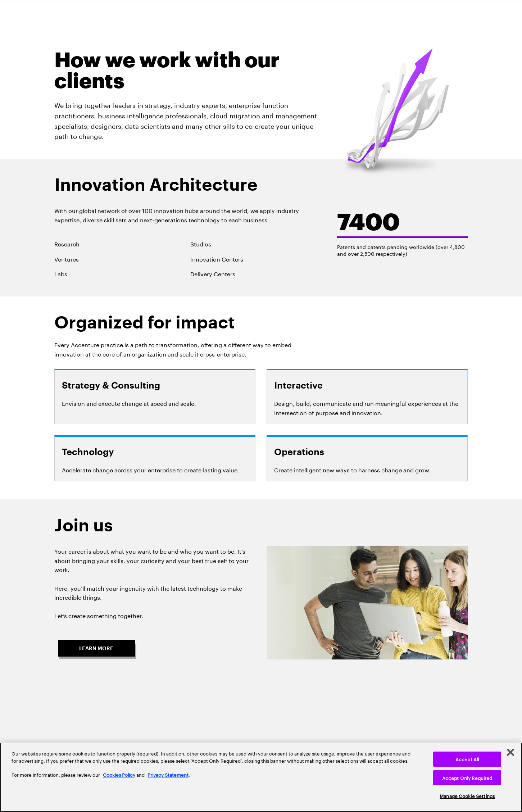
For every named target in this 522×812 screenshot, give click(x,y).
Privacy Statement (168, 774)
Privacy (240, 716)
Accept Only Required (467, 777)
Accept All (467, 759)
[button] (96, 644)
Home (166, 716)
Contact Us (318, 716)
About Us (99, 716)
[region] (261, 777)
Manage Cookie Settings (467, 795)
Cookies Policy (119, 774)
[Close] (510, 752)
